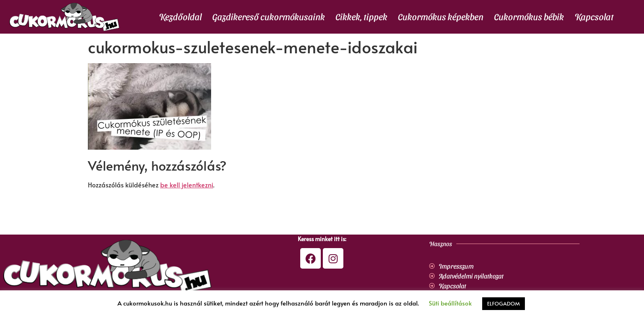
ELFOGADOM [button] (504, 303)
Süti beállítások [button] (450, 303)
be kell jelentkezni (187, 185)
